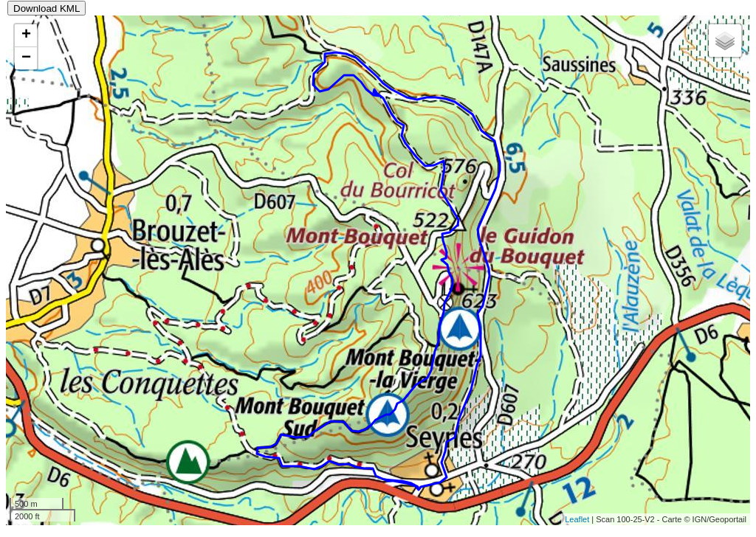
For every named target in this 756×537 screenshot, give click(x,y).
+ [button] (26, 35)
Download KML (47, 8)
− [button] (26, 58)
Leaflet (577, 519)
